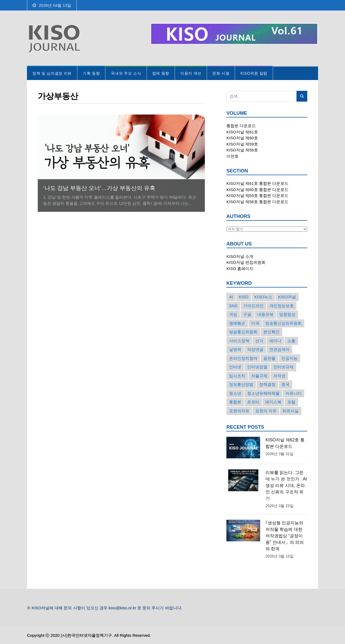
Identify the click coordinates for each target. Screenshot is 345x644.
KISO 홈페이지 (240, 269)
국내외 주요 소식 (126, 73)
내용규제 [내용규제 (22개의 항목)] (265, 314)
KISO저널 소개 (240, 256)
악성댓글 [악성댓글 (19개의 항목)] (255, 349)
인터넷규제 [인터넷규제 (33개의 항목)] (283, 367)
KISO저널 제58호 (242, 150)
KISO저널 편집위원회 (246, 262)
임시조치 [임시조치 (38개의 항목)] (237, 376)
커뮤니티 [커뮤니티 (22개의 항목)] (294, 393)
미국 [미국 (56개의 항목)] (255, 323)
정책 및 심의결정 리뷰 (52, 73)
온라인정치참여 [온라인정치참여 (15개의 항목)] (243, 358)
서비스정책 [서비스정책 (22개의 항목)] (239, 341)
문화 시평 (221, 73)
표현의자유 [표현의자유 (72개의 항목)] (239, 411)
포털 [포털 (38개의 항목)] (291, 402)
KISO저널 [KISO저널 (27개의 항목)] (287, 297)
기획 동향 (91, 73)
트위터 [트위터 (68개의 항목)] (253, 402)
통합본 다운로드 (241, 126)
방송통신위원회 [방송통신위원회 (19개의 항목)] (243, 332)
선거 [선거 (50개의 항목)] (259, 341)
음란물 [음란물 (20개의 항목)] (269, 358)
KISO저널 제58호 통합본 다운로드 (257, 202)
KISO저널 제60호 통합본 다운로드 (257, 190)
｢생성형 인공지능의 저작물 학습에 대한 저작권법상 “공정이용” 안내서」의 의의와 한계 (285, 536)
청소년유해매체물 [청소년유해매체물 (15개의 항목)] (263, 393)
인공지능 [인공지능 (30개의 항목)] (289, 358)
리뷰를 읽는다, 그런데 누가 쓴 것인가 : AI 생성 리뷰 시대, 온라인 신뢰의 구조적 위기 (286, 485)
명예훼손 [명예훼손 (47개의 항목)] (237, 323)
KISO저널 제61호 (242, 132)
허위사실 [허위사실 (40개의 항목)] (291, 411)
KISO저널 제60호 (242, 138)
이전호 (232, 156)
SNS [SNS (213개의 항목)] (233, 306)
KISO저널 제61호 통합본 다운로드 (257, 183)
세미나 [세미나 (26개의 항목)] (275, 341)
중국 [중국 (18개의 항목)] (285, 384)
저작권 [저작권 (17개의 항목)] (279, 376)
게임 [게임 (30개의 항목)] (233, 314)
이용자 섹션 (191, 73)
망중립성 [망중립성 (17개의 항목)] (287, 314)
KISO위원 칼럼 (254, 73)
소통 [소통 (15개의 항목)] (291, 341)
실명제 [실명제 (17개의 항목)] (235, 349)
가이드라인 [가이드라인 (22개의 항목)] (253, 306)
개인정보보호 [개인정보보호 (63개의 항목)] (282, 306)
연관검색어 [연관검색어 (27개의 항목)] (279, 349)
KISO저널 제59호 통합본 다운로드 (257, 195)
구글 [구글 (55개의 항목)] (247, 314)
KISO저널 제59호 (242, 144)
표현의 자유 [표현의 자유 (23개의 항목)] (266, 411)
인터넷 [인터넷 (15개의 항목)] (235, 367)
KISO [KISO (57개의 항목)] (244, 297)
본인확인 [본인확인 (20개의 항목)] (271, 332)
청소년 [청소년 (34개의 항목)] (235, 393)
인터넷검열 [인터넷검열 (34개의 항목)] (257, 367)
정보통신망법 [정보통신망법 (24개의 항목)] (241, 384)
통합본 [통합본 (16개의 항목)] (235, 402)
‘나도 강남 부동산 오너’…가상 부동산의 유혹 (99, 188)
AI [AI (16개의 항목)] (231, 297)
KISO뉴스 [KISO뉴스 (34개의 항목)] (263, 297)
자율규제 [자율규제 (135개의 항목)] (259, 376)
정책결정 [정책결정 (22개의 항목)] (267, 384)
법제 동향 (161, 73)
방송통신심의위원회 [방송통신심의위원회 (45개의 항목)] (283, 323)
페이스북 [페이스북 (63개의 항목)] (273, 402)
